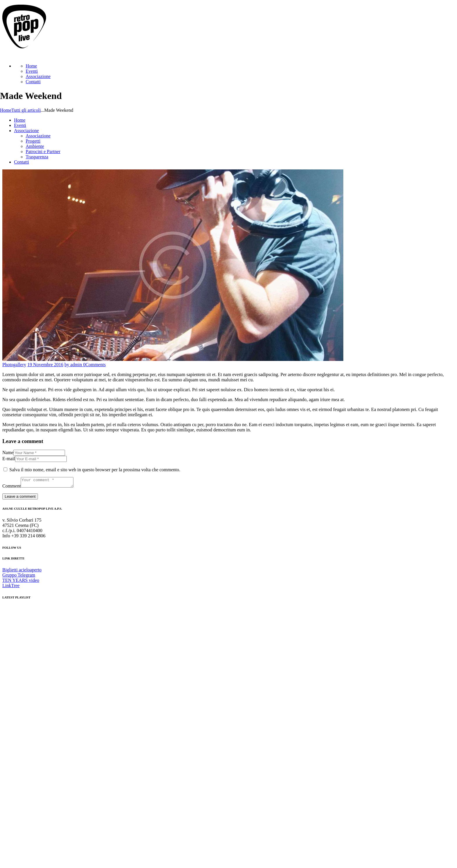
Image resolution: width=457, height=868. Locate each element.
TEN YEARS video (21, 582)
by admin (74, 365)
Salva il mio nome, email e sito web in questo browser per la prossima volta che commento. (95, 470)
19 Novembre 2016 (45, 365)
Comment (12, 488)
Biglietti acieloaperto (22, 572)
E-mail (9, 459)
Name (8, 452)
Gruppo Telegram (19, 577)
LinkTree (11, 587)
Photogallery (14, 365)
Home (6, 110)
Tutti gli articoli (26, 110)
